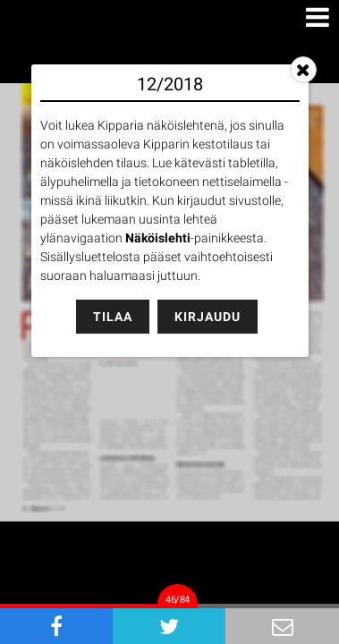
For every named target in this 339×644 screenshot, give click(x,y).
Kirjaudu (208, 317)
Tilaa (113, 317)
